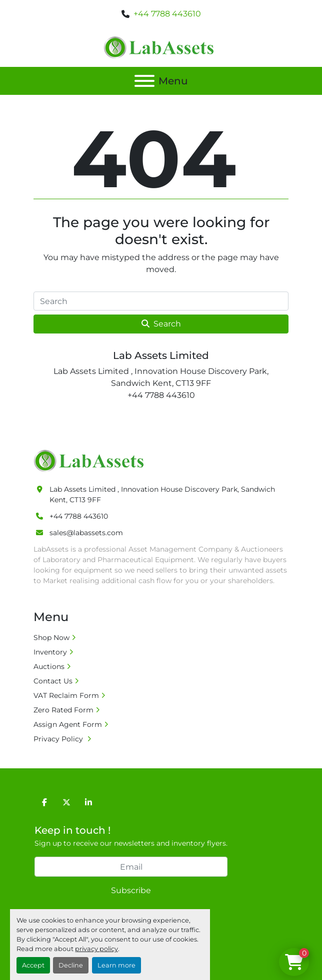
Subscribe (131, 890)
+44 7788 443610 (167, 14)
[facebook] (44, 802)
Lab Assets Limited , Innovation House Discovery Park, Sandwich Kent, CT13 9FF (162, 494)
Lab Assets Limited (161, 355)
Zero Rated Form (63, 710)
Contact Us (53, 681)
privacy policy (96, 949)
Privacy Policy (59, 739)
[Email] (131, 867)
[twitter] (66, 802)
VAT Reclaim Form (66, 695)
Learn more (116, 965)
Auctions (49, 666)
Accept (33, 965)
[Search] (161, 301)
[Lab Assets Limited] (91, 460)
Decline (71, 965)
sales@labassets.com (86, 533)
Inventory (50, 652)
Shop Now (51, 638)
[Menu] (144, 81)
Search (161, 324)
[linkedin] (88, 802)
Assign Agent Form (68, 724)
